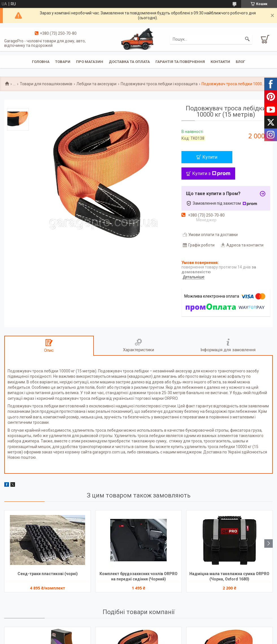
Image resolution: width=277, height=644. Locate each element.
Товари (63, 62)
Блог (240, 62)
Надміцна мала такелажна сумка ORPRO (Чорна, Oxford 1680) (229, 576)
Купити (210, 157)
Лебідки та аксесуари (96, 84)
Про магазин (90, 62)
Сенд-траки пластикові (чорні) (48, 574)
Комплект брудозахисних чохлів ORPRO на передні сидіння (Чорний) (138, 576)
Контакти (220, 62)
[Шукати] (247, 39)
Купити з (211, 173)
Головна (41, 62)
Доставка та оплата (129, 62)
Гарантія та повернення (180, 62)
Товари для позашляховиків (46, 84)
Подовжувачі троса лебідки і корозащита (159, 84)
